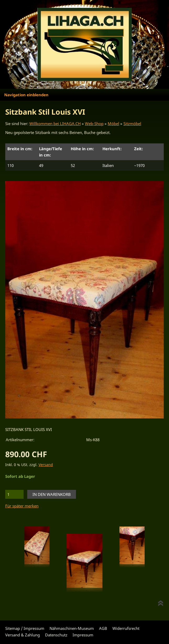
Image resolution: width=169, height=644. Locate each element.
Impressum (83, 635)
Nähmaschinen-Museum (72, 628)
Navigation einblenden (26, 95)
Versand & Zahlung (23, 635)
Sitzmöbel (132, 124)
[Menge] (14, 494)
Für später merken (22, 506)
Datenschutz (56, 635)
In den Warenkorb (52, 494)
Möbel (113, 124)
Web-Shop (94, 124)
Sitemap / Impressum (25, 628)
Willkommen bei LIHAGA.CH (55, 124)
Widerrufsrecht (126, 628)
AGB (103, 628)
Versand (46, 465)
